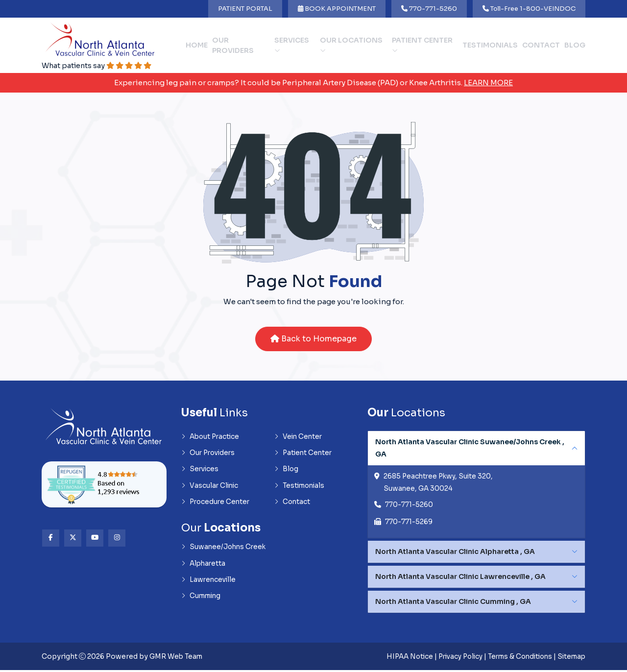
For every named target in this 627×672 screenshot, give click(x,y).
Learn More (488, 83)
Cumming (202, 600)
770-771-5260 (429, 9)
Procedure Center (217, 504)
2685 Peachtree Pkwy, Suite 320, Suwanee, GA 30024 (440, 484)
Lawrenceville (209, 583)
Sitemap (570, 658)
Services (292, 45)
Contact (541, 46)
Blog (575, 46)
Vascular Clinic (211, 488)
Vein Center (299, 438)
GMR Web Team (177, 658)
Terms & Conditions (516, 658)
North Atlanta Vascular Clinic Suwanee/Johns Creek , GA (470, 449)
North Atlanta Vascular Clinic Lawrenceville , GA (460, 578)
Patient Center (422, 45)
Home (197, 46)
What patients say (99, 66)
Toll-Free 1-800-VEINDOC (529, 9)
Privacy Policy (452, 658)
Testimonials (490, 46)
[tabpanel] (476, 486)
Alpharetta (204, 567)
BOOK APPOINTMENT (337, 9)
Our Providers (233, 45)
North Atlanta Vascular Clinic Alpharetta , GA (455, 553)
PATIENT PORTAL (245, 9)
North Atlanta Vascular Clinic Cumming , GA (453, 603)
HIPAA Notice (398, 658)
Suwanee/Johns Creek (225, 550)
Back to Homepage (313, 340)
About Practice (212, 438)
